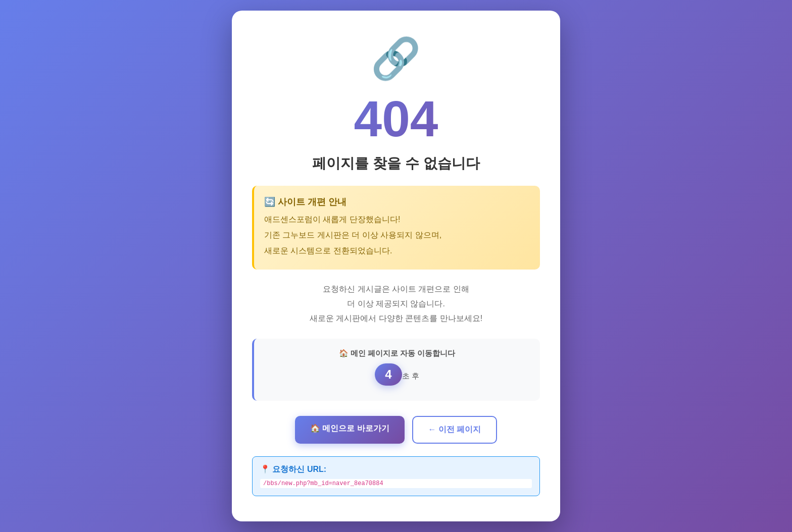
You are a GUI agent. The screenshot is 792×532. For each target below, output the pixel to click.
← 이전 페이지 (455, 428)
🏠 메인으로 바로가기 (350, 427)
